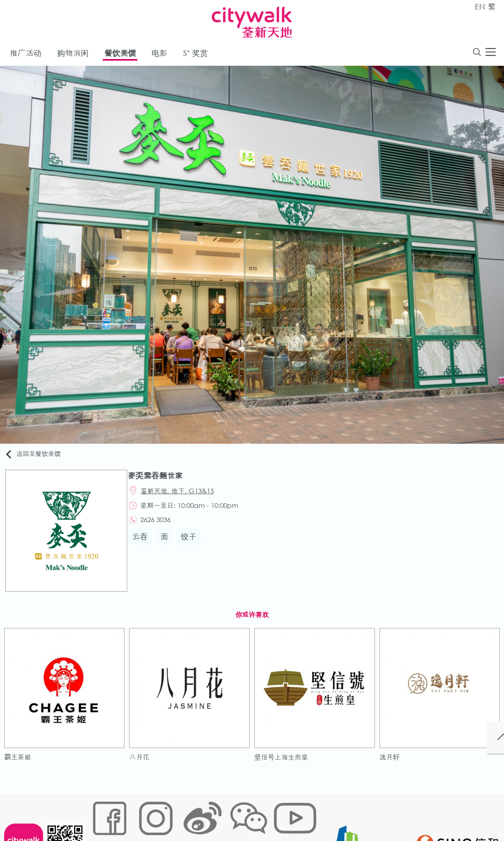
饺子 (193, 544)
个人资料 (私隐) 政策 (214, 815)
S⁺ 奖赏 (195, 55)
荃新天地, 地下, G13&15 (182, 494)
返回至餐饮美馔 (37, 456)
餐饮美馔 (120, 55)
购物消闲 (73, 55)
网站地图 (101, 815)
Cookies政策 (135, 815)
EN (480, 6)
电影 (159, 55)
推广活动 (26, 55)
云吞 (144, 544)
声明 (252, 815)
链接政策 (170, 815)
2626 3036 (160, 526)
